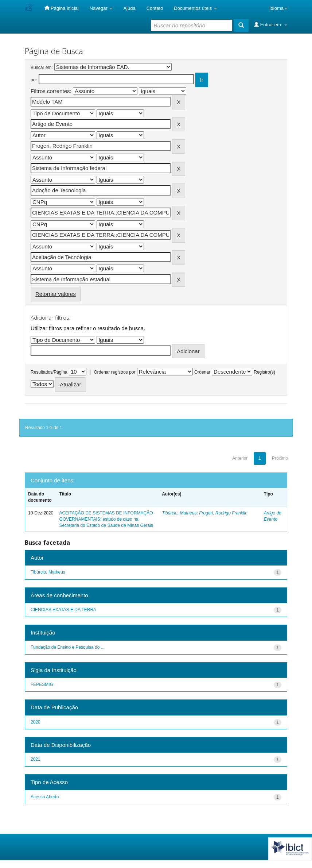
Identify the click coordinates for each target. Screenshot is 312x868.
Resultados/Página (49, 372)
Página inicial (61, 8)
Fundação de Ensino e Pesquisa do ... (68, 647)
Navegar (101, 8)
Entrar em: (271, 24)
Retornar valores (56, 294)
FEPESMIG (42, 684)
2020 (36, 722)
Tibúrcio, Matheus (179, 513)
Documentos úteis (195, 8)
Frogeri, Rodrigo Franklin (223, 513)
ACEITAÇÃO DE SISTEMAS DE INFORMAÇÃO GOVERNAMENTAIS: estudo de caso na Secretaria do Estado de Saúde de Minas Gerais (106, 519)
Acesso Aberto (45, 797)
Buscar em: (42, 67)
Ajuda (129, 8)
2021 (36, 759)
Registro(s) (264, 372)
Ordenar (202, 372)
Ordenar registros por (114, 372)
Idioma (278, 8)
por (34, 80)
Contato (155, 8)
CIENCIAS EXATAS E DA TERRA (63, 610)
